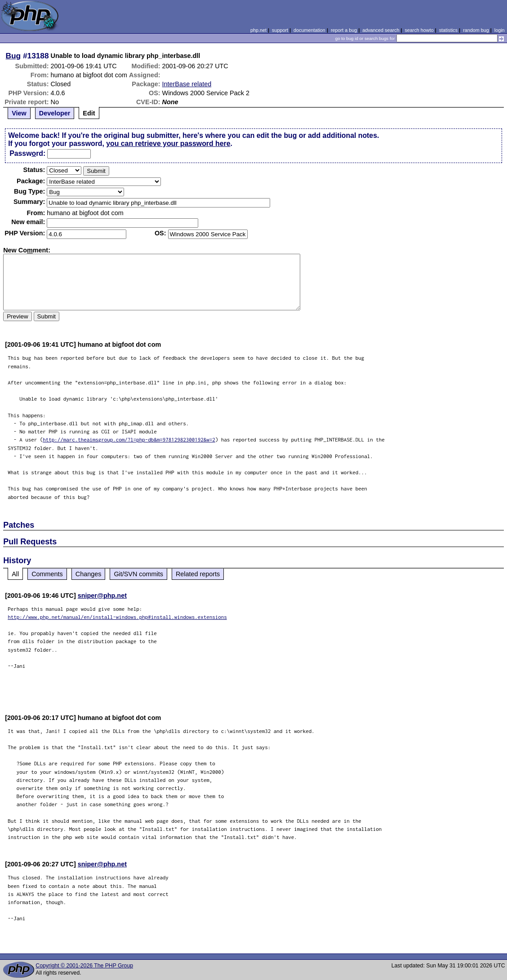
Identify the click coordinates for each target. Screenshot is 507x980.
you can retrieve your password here (168, 143)
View (19, 113)
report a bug (344, 30)
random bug (476, 30)
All (15, 574)
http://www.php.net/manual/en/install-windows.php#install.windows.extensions (117, 617)
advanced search (381, 30)
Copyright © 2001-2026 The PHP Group (84, 966)
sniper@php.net (102, 596)
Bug (13, 56)
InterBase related (187, 84)
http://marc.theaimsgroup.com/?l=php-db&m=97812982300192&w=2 (129, 439)
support (280, 30)
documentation (309, 30)
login (500, 30)
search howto (419, 30)
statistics (448, 30)
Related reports (198, 574)
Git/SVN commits (138, 574)
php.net (258, 30)
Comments (47, 574)
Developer (55, 113)
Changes (89, 574)
